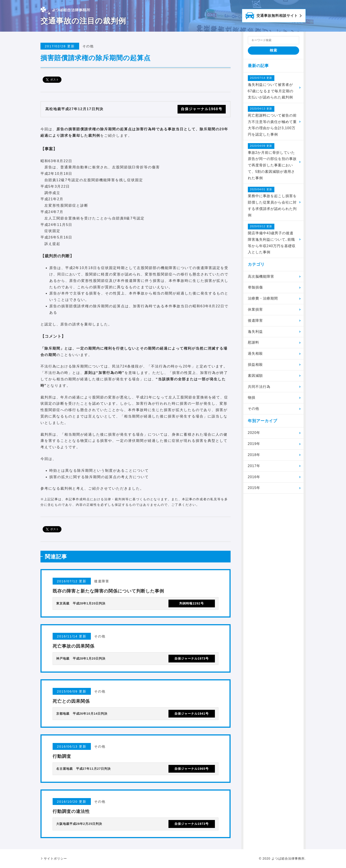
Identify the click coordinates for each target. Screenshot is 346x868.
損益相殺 (255, 365)
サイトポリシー (55, 858)
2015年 (254, 488)
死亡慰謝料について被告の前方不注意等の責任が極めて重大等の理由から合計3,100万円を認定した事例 (272, 121)
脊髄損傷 (255, 287)
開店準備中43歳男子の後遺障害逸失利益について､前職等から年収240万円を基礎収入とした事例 (272, 239)
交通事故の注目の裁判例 (83, 21)
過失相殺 (255, 353)
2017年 (254, 466)
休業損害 (255, 309)
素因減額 (255, 376)
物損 (252, 397)
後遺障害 (255, 320)
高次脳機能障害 (261, 276)
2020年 (254, 433)
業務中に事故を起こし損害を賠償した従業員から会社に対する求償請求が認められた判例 (272, 202)
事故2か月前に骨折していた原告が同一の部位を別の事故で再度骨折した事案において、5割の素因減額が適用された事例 (272, 162)
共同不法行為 (259, 387)
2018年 (254, 455)
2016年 (254, 477)
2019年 (254, 444)
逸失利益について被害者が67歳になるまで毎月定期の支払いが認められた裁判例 (271, 87)
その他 (253, 409)
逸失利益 (255, 332)
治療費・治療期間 (263, 298)
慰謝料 (253, 342)
